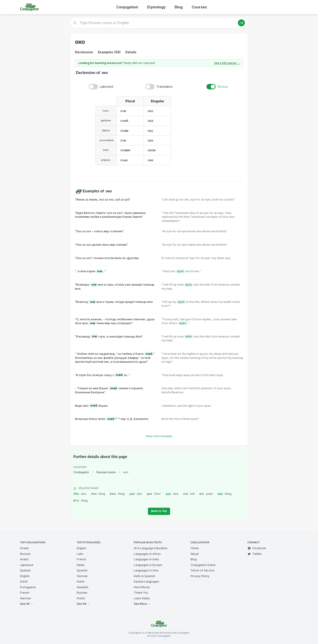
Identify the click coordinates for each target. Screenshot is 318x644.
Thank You (141, 593)
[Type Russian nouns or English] (159, 23)
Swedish (83, 587)
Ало (98, 494)
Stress (223, 87)
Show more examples (159, 436)
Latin (80, 554)
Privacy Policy (200, 576)
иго (206, 494)
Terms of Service (202, 570)
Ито (81, 501)
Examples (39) (109, 52)
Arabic (24, 559)
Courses (199, 7)
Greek (24, 548)
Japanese (27, 565)
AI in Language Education (151, 548)
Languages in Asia (146, 570)
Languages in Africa (147, 554)
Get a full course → (227, 63)
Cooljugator (81, 472)
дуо (172, 494)
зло (189, 494)
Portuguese (28, 587)
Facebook (257, 548)
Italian (81, 565)
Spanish (25, 570)
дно (154, 494)
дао (136, 494)
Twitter (255, 554)
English (25, 576)
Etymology (156, 7)
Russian (25, 554)
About (195, 554)
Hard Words (142, 587)
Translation (164, 87)
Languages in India (146, 559)
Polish (81, 598)
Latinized (106, 87)
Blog (179, 7)
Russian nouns (106, 472)
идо (225, 494)
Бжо (117, 494)
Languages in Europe (148, 565)
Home (195, 548)
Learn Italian (142, 598)
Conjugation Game (203, 565)
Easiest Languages (147, 582)
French (25, 593)
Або (80, 494)
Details (131, 52)
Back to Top (159, 511)
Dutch (24, 582)
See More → (142, 604)
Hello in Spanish (144, 576)
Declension (84, 52)
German (25, 598)
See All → (26, 604)
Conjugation (127, 7)
